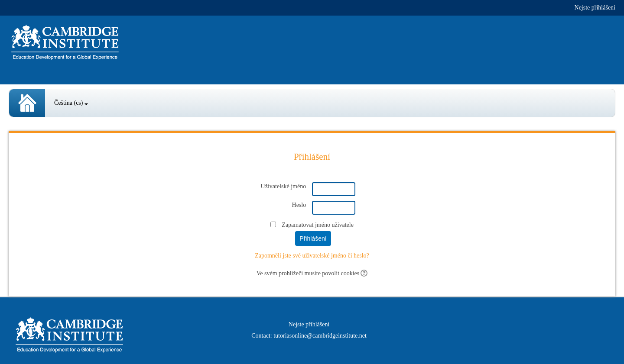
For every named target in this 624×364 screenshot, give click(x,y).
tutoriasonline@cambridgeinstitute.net (320, 336)
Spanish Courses (27, 103)
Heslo (299, 205)
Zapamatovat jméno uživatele (318, 225)
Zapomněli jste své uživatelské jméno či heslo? (312, 256)
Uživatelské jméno (284, 186)
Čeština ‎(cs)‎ (71, 103)
